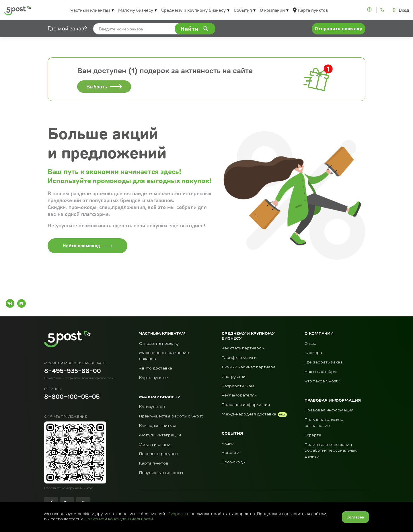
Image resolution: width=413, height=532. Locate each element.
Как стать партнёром (243, 348)
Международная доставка (249, 414)
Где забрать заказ (324, 362)
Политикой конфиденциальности (119, 519)
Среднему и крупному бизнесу (193, 10)
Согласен (355, 517)
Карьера (313, 353)
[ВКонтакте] (10, 303)
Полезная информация (246, 405)
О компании (272, 10)
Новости (230, 453)
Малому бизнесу (136, 10)
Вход (404, 10)
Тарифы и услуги (239, 358)
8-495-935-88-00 (73, 372)
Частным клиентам (90, 10)
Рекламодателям (240, 395)
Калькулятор (152, 407)
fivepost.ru (179, 514)
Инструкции (234, 377)
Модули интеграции (160, 435)
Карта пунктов (313, 10)
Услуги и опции (155, 445)
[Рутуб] (22, 303)
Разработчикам (238, 386)
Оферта (313, 435)
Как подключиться (158, 426)
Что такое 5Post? (322, 381)
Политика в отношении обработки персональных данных (331, 451)
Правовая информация (329, 410)
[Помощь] (370, 10)
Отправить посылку (159, 344)
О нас (310, 344)
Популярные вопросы (161, 473)
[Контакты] (383, 10)
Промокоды (234, 462)
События (243, 10)
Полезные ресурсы (159, 454)
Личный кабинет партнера (249, 367)
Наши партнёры (321, 372)
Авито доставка (156, 368)
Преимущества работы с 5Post (171, 416)
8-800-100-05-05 (72, 397)
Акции (228, 444)
